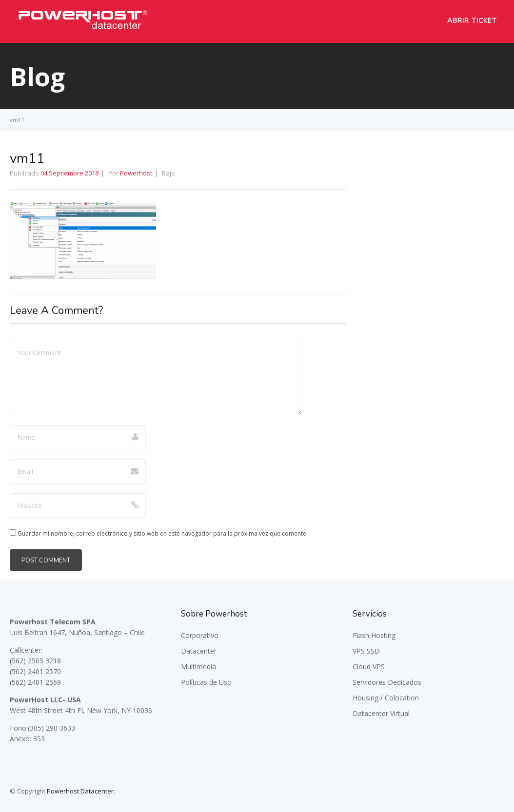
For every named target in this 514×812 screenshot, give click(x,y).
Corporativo (200, 635)
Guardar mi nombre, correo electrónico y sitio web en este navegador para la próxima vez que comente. (163, 533)
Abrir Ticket (472, 21)
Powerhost (136, 173)
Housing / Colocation (386, 698)
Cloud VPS (369, 667)
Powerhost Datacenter (80, 791)
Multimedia (198, 667)
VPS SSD (366, 651)
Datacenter (199, 651)
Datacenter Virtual (381, 713)
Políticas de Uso (206, 682)
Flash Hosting (374, 635)
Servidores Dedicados (387, 682)
